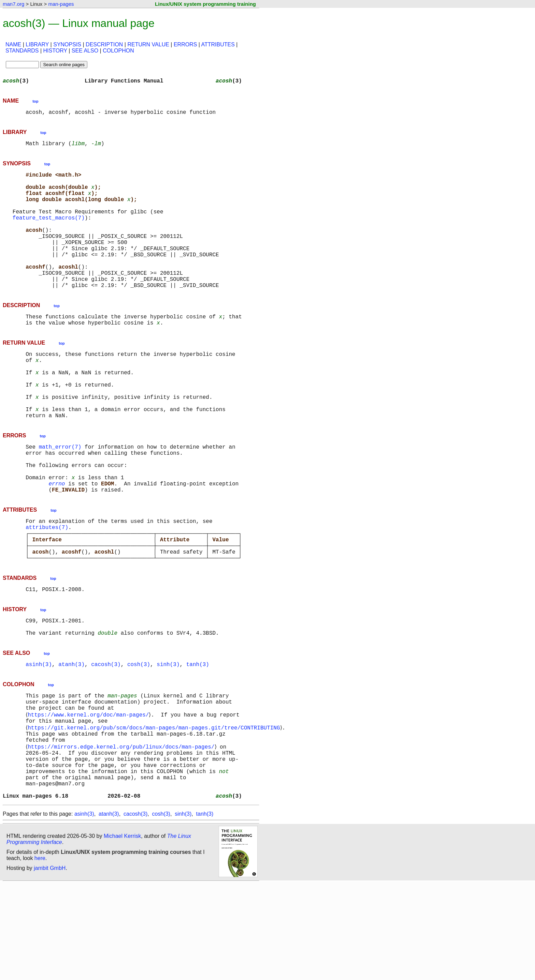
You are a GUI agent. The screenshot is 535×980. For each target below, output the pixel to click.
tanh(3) (198, 739)
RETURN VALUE (148, 44)
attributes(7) (47, 588)
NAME (13, 44)
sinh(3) (168, 739)
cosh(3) (139, 739)
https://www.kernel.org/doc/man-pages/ (90, 794)
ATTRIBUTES (218, 44)
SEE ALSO (85, 51)
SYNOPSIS (67, 44)
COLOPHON (118, 51)
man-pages (61, 4)
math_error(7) (60, 496)
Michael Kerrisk (122, 932)
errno (57, 541)
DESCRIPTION (104, 44)
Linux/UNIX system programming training (205, 4)
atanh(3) (71, 739)
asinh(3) (39, 739)
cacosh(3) (106, 739)
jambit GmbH (50, 964)
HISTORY (55, 51)
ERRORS (185, 44)
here (40, 954)
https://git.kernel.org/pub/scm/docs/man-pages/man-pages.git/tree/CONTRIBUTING (155, 809)
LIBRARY (37, 44)
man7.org (13, 4)
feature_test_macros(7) (49, 232)
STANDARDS (22, 51)
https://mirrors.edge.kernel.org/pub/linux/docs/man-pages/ (122, 832)
